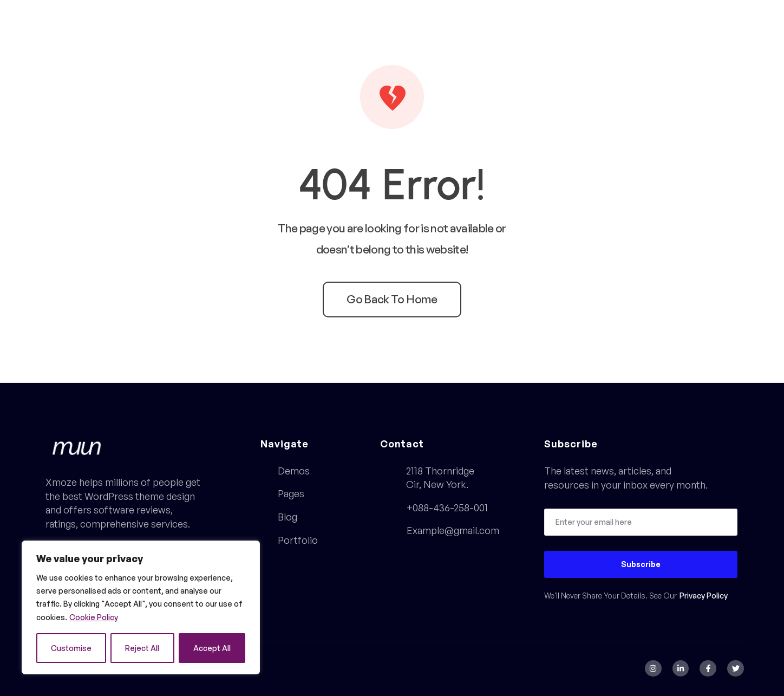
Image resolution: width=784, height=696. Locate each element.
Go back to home (392, 299)
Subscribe (641, 564)
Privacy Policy (704, 596)
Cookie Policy (94, 617)
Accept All (212, 648)
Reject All (142, 648)
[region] (141, 607)
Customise (71, 648)
